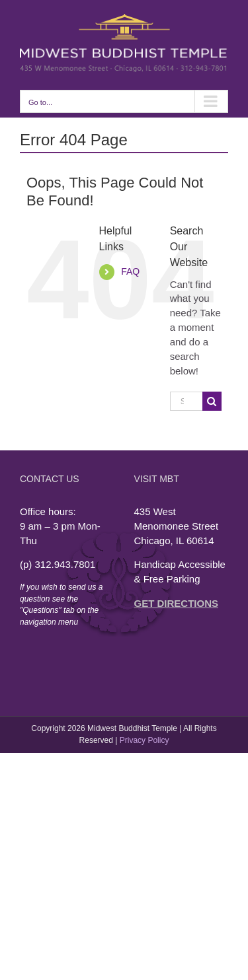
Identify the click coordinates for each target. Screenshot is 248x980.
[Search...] (186, 401)
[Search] (212, 401)
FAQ (130, 271)
